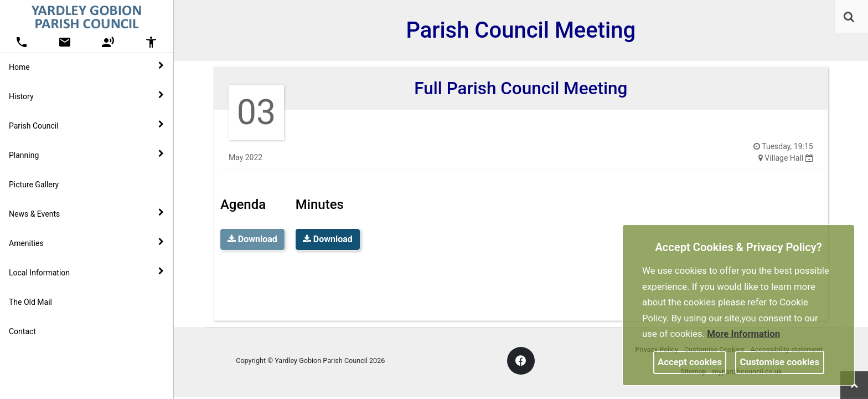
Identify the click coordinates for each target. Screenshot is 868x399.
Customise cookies (780, 362)
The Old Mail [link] (30, 302)
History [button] (86, 96)
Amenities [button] (86, 243)
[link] (849, 17)
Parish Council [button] (86, 125)
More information (743, 334)
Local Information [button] (86, 272)
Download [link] (328, 239)
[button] (850, 18)
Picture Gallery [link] (34, 185)
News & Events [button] (86, 213)
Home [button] (86, 66)
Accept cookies (690, 362)
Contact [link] (22, 331)
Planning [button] (86, 155)
